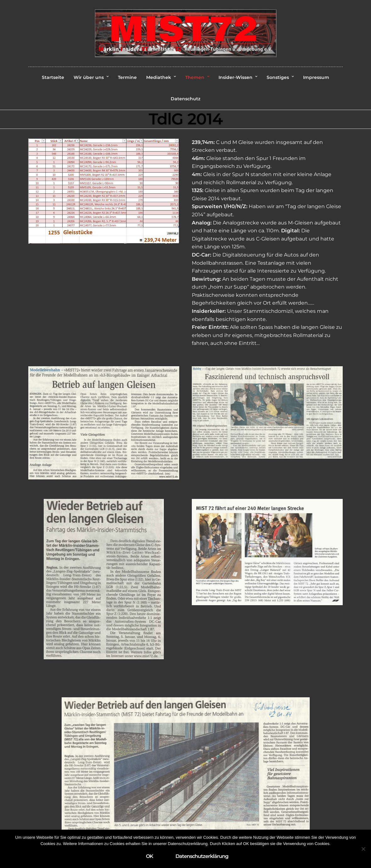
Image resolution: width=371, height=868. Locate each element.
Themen (195, 77)
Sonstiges (278, 77)
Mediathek (159, 77)
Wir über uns (89, 77)
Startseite (53, 77)
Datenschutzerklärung (202, 856)
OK (150, 856)
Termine (127, 77)
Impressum (316, 77)
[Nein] (363, 849)
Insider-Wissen (235, 77)
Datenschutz (185, 99)
